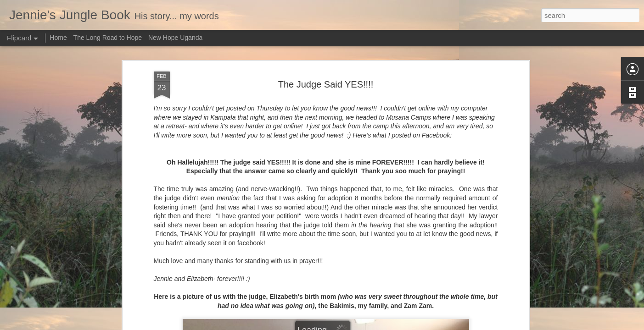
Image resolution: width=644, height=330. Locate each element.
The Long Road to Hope (108, 38)
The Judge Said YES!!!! (326, 84)
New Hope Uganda (175, 38)
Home (58, 38)
